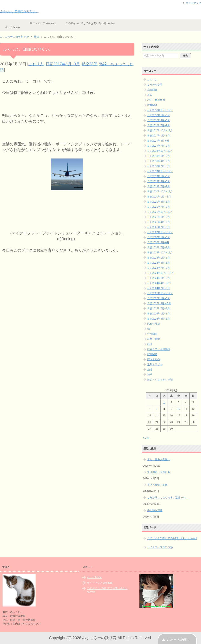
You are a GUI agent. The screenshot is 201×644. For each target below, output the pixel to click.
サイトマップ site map (43, 23)
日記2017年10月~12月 (160, 131)
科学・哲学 (154, 339)
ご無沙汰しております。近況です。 (168, 498)
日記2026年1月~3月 (159, 314)
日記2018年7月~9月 (159, 166)
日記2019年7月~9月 (159, 186)
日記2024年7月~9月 (159, 288)
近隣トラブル (155, 364)
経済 (150, 344)
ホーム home (12, 27)
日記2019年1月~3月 (159, 176)
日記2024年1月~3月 (159, 278)
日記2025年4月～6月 (159, 303)
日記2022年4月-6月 (158, 242)
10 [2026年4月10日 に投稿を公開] (179, 409)
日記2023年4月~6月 (159, 263)
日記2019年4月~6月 (159, 181)
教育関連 (152, 105)
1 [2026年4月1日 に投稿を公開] (164, 402)
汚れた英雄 (154, 324)
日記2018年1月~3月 (159, 156)
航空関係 (89, 64)
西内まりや (154, 359)
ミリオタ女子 (155, 85)
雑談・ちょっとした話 (160, 380)
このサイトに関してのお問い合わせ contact (90, 23)
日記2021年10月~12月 (160, 212)
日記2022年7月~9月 (159, 248)
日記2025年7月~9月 (159, 309)
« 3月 (146, 438)
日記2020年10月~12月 (160, 192)
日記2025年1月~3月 (159, 298)
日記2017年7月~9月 (159, 146)
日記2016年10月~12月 (160, 110)
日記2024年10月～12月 (160, 273)
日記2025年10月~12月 (160, 293)
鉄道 (150, 370)
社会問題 (152, 334)
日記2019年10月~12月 (160, 171)
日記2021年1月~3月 (159, 217)
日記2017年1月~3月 (63, 64)
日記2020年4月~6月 (159, 202)
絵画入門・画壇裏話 (159, 349)
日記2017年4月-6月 (158, 141)
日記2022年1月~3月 (159, 237)
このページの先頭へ (178, 640)
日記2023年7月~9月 (159, 268)
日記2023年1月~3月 (159, 258)
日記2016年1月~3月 (159, 115)
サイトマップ (193, 3)
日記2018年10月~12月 (160, 151)
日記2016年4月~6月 (159, 120)
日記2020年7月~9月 (159, 207)
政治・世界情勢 (156, 100)
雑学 (150, 375)
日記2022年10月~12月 (160, 232)
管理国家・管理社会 (159, 472)
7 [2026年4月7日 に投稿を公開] (157, 409)
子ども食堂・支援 (157, 485)
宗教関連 (152, 90)
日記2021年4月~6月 (159, 222)
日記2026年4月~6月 (159, 319)
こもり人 (36, 64)
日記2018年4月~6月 (159, 161)
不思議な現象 (155, 510)
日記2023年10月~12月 (160, 253)
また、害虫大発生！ (159, 459)
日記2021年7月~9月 (159, 227)
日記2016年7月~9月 (159, 125)
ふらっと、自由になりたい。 (19, 11)
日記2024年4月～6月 (159, 283)
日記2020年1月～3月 (159, 197)
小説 (150, 95)
